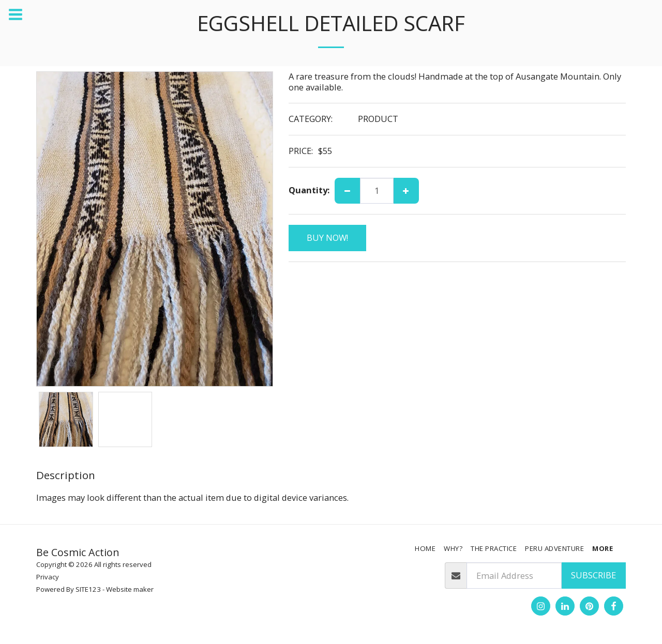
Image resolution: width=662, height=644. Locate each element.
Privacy (48, 577)
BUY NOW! (327, 237)
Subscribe (593, 575)
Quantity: (309, 190)
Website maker (130, 589)
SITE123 (88, 589)
